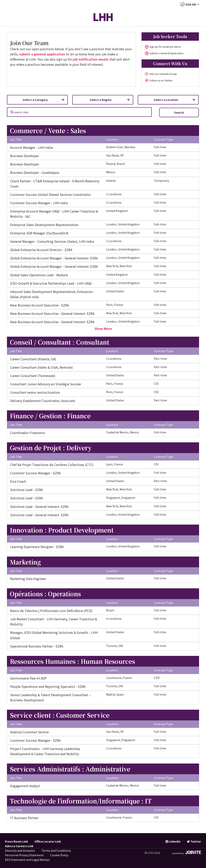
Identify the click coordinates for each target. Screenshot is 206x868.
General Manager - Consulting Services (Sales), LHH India (52, 241)
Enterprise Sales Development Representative (44, 225)
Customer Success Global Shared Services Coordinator (50, 194)
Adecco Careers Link (19, 846)
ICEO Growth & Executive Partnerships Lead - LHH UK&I (51, 283)
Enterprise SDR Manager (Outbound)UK (39, 233)
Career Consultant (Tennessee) (33, 376)
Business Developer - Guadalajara (35, 172)
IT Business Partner (24, 818)
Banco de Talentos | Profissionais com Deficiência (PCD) (51, 611)
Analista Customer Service (29, 732)
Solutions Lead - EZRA (26, 490)
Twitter (194, 841)
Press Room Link (16, 841)
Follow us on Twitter (161, 80)
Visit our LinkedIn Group (163, 74)
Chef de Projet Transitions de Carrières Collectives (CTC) (52, 465)
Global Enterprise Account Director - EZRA (41, 250)
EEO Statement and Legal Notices (27, 860)
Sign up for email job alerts (165, 47)
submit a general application (42, 54)
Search (179, 112)
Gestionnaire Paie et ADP (28, 678)
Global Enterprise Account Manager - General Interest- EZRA (54, 258)
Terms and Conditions (56, 851)
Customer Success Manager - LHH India (39, 203)
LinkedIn (173, 841)
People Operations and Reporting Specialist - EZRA (48, 686)
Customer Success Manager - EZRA (35, 473)
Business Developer (25, 156)
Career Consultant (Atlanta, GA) (33, 359)
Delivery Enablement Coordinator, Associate (43, 401)
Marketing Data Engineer (28, 579)
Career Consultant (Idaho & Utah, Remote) (41, 367)
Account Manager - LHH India (31, 147)
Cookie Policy (59, 855)
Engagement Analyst (25, 786)
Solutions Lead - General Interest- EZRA (39, 506)
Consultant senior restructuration (35, 392)
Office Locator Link (48, 841)
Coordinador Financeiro (28, 433)
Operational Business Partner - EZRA (37, 646)
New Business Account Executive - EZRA (39, 305)
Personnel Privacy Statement (24, 855)
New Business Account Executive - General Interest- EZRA (52, 313)
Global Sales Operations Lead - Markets (39, 275)
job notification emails (91, 59)
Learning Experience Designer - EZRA (37, 547)
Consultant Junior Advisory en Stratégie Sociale (46, 384)
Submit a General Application (166, 53)
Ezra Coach (18, 481)
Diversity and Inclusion (20, 851)
